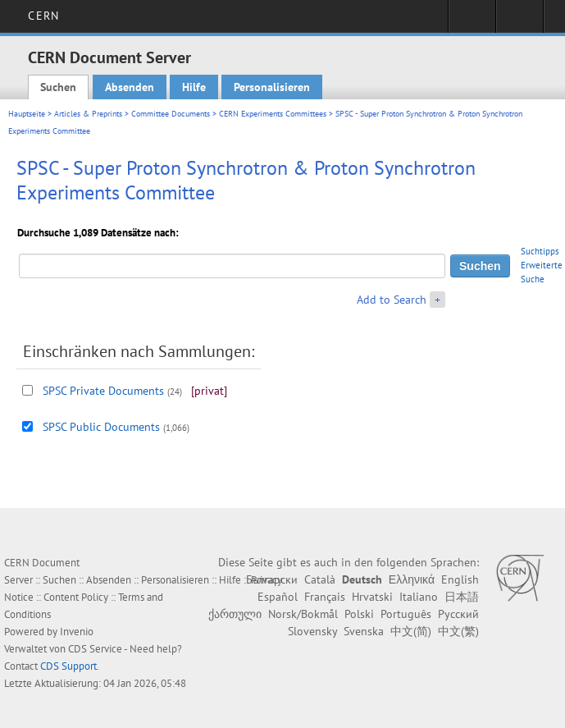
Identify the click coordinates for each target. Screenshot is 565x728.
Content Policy (76, 597)
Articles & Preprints (88, 114)
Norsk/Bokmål (303, 614)
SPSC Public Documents (101, 427)
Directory (519, 21)
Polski (359, 614)
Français (325, 597)
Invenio (77, 632)
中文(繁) (458, 631)
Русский (458, 614)
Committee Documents (171, 114)
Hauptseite (27, 114)
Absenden (130, 87)
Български (272, 579)
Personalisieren (272, 87)
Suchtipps (540, 251)
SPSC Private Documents (103, 391)
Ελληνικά (412, 579)
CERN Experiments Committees (273, 114)
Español (278, 597)
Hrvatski (372, 597)
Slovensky (312, 631)
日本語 (462, 597)
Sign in (472, 21)
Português (406, 614)
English (460, 579)
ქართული (235, 614)
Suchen (58, 87)
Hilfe (194, 87)
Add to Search (392, 300)
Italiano (419, 597)
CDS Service (95, 649)
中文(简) (411, 631)
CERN (43, 16)
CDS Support (68, 666)
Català (320, 579)
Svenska (364, 631)
